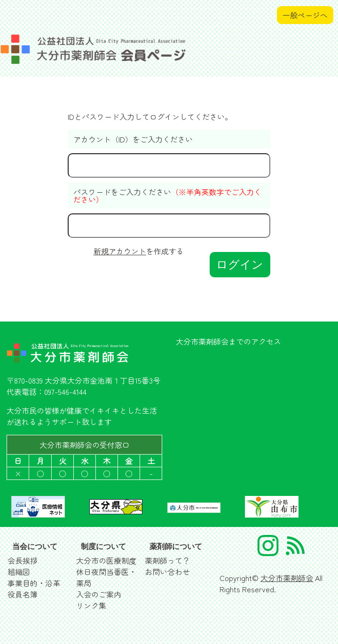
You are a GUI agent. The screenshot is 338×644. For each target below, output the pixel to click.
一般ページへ (305, 15)
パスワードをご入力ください (167, 196)
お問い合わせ (167, 572)
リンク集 (91, 605)
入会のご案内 (99, 594)
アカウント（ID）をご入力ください (133, 139)
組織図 (19, 572)
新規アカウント (120, 251)
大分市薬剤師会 (287, 578)
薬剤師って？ (167, 560)
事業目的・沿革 (34, 583)
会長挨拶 (23, 560)
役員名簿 (23, 594)
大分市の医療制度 (106, 560)
